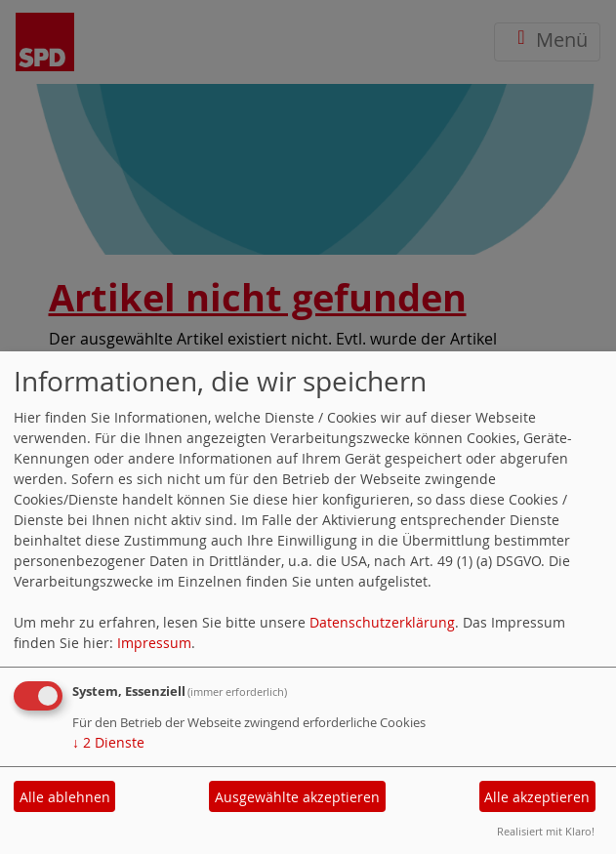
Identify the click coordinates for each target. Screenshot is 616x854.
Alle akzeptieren (537, 797)
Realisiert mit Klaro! (546, 831)
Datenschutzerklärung (382, 622)
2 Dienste (108, 742)
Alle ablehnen (65, 797)
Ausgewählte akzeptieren (297, 797)
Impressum (154, 643)
